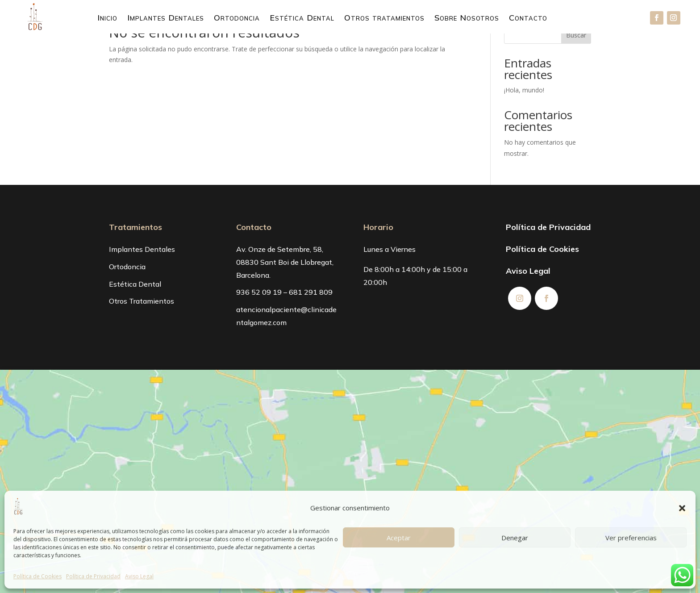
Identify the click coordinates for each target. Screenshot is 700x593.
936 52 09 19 (259, 292)
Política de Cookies (37, 576)
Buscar (576, 35)
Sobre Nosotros (467, 19)
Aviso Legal (139, 576)
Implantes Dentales (166, 19)
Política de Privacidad (93, 576)
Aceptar (399, 538)
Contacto (528, 19)
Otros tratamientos (384, 19)
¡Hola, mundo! (524, 90)
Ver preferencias (631, 538)
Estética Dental (302, 19)
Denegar (515, 538)
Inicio (107, 19)
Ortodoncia (237, 19)
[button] (682, 508)
